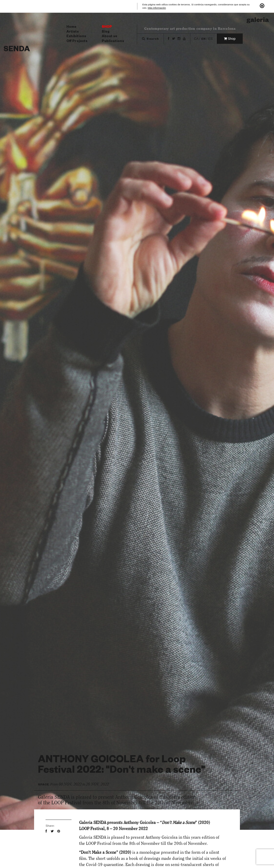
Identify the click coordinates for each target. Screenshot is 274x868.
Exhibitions (76, 37)
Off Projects (77, 42)
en (203, 39)
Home (71, 27)
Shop (107, 27)
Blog (106, 32)
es (210, 39)
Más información (157, 8)
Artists (73, 32)
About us (110, 37)
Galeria (258, 21)
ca (196, 39)
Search (150, 39)
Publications (113, 42)
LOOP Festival (99, 843)
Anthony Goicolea (140, 823)
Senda (17, 50)
